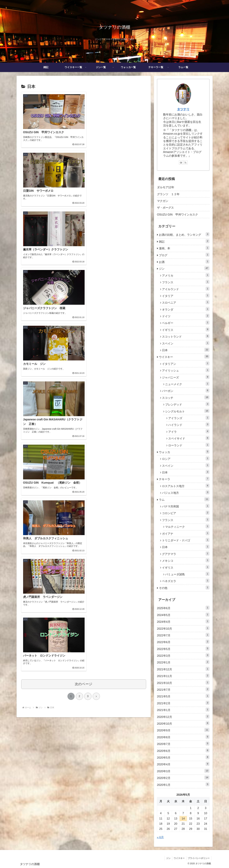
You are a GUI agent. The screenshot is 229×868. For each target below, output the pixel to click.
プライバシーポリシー (199, 858)
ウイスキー (179, 858)
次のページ (84, 393)
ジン (168, 858)
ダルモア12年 (166, 187)
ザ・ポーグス (165, 208)
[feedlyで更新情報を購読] (181, 162)
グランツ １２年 (168, 194)
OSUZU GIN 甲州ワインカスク (177, 215)
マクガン (163, 201)
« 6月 (160, 837)
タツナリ (183, 109)
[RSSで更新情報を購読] (185, 162)
